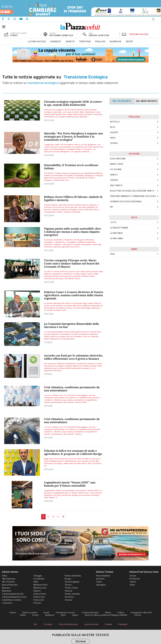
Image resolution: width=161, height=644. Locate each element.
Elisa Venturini (118, 159)
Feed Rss (29, 19)
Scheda (114, 143)
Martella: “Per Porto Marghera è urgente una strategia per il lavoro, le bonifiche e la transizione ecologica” (73, 137)
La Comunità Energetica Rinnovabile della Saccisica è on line (71, 325)
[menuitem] (37, 42)
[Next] (58, 517)
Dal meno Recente (147, 101)
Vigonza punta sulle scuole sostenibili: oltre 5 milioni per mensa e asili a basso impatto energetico (73, 232)
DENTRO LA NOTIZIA (99, 35)
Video (113, 138)
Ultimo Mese (116, 233)
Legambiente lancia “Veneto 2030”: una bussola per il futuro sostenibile (70, 484)
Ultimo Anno (117, 238)
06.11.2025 (49, 501)
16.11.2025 (48, 406)
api (112, 207)
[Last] (63, 517)
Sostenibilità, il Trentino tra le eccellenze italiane (71, 167)
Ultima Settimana (119, 228)
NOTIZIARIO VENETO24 (61, 35)
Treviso (114, 180)
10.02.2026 (49, 215)
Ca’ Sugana (116, 169)
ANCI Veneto (116, 185)
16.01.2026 (49, 250)
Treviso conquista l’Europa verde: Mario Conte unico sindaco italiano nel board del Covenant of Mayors (72, 264)
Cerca (153, 19)
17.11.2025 (48, 342)
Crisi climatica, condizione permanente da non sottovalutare (72, 389)
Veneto (114, 175)
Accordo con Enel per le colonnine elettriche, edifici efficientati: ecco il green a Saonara (74, 357)
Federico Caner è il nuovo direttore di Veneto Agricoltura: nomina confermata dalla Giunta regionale (74, 295)
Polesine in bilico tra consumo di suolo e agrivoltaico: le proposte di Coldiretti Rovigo (73, 452)
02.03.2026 (49, 184)
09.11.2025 (49, 469)
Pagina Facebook (5, 19)
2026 (112, 254)
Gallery (114, 132)
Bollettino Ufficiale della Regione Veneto (132, 191)
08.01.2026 (49, 282)
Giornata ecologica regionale (126, 202)
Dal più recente (122, 101)
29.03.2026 (49, 120)
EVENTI (14, 35)
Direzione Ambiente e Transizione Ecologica (133, 196)
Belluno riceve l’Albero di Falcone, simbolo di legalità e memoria (73, 199)
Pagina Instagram (16, 19)
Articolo (115, 122)
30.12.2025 (49, 314)
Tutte (113, 222)
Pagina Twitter (10, 19)
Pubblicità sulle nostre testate (81, 639)
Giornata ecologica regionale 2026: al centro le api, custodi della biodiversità (73, 103)
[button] (5, 27)
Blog (113, 127)
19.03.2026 (49, 155)
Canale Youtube (23, 19)
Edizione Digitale (135, 34)
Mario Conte (117, 164)
